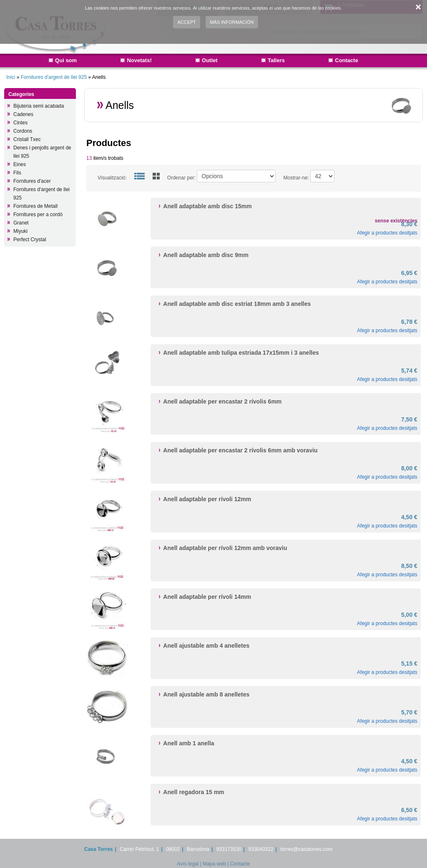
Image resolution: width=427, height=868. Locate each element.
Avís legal (188, 864)
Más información (232, 22)
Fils (17, 173)
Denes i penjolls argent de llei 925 (42, 152)
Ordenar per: (181, 178)
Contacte (347, 60)
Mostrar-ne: (296, 178)
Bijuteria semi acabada (39, 106)
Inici (11, 77)
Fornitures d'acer (32, 181)
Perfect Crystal (30, 240)
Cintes (20, 123)
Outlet (210, 60)
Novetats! (139, 60)
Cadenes (23, 114)
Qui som (66, 60)
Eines (20, 164)
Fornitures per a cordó (38, 214)
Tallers (276, 60)
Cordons (23, 131)
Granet (21, 223)
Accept (187, 22)
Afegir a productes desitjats (387, 233)
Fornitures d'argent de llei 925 (54, 77)
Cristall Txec (27, 139)
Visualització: (112, 178)
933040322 (261, 849)
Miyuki (20, 231)
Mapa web (214, 864)
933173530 (229, 849)
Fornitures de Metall (35, 206)
